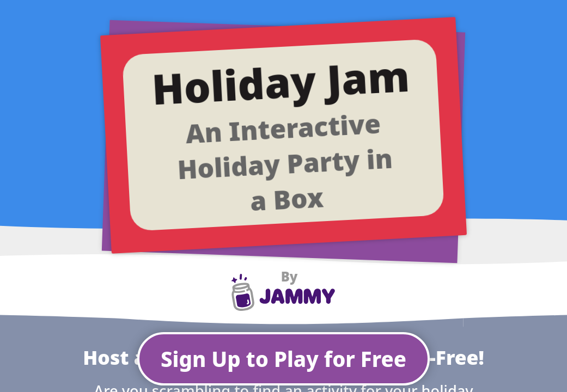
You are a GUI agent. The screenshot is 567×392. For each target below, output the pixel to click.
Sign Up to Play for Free (283, 359)
